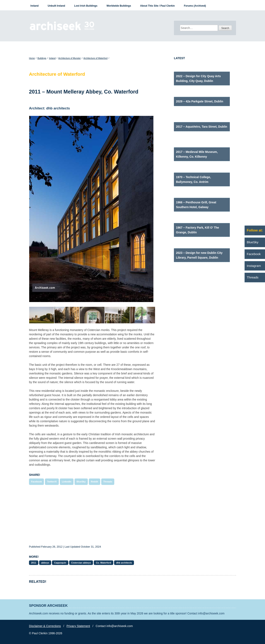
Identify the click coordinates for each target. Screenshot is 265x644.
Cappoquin (60, 563)
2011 (34, 563)
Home (32, 58)
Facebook (36, 482)
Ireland (34, 6)
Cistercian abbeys (81, 563)
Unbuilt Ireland (56, 6)
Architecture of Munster (70, 58)
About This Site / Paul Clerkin (157, 6)
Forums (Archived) (195, 6)
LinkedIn (67, 482)
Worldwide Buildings (119, 6)
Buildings (42, 58)
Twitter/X (52, 482)
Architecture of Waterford (95, 58)
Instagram (254, 266)
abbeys (45, 563)
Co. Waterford (104, 563)
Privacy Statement (78, 626)
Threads (108, 482)
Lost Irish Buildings (86, 6)
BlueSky (81, 482)
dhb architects (124, 563)
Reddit (95, 482)
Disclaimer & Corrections (45, 626)
